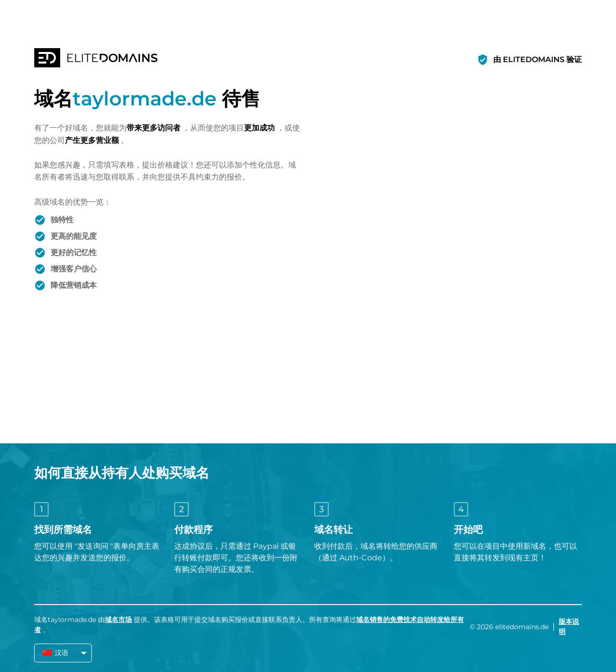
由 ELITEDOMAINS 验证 (538, 59)
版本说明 (569, 627)
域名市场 (118, 620)
